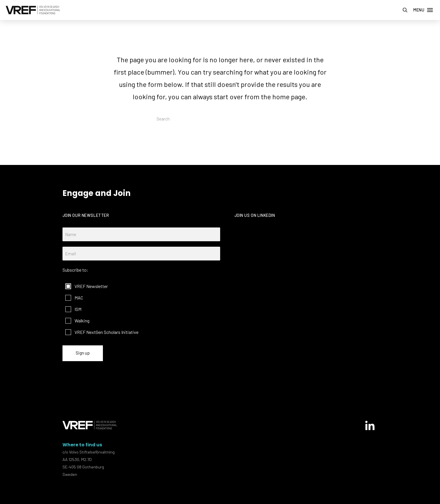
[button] (405, 10)
